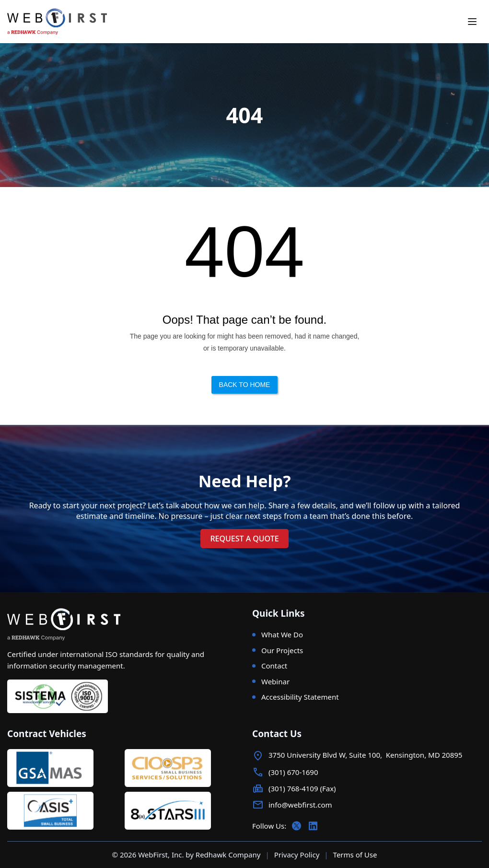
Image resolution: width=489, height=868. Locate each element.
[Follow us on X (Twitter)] (297, 826)
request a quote (244, 539)
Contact (274, 666)
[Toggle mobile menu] (472, 22)
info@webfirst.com (300, 805)
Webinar (275, 681)
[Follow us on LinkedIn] (313, 826)
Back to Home (245, 385)
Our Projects (282, 650)
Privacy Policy (297, 855)
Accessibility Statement (300, 697)
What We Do (282, 634)
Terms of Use (355, 855)
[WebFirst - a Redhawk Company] (64, 22)
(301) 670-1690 (293, 772)
